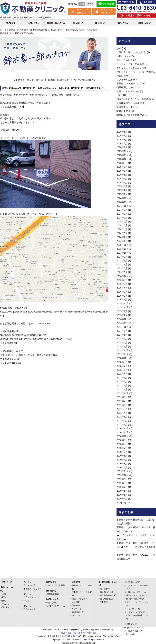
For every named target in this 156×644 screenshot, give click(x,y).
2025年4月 (122, 183)
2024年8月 (122, 214)
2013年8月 (122, 362)
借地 (4, 601)
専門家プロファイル (135, 628)
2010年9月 (122, 440)
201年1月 (121, 503)
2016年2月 (122, 296)
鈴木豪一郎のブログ (18, 30)
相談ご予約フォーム (56, 606)
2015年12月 (123, 303)
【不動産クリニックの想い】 (131, 52)
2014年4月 (122, 343)
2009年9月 (122, 479)
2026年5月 (122, 132)
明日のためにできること (137, 595)
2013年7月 (122, 366)
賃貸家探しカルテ (126, 107)
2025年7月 (122, 171)
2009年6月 (122, 491)
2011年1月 (122, 425)
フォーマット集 (133, 609)
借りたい (122, 23)
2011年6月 (122, 405)
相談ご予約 (52, 603)
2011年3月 (122, 417)
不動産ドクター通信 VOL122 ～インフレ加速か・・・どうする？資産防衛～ (136, 547)
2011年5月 (122, 409)
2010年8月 (122, 444)
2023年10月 (123, 253)
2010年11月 (123, 432)
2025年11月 (123, 155)
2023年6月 (122, 268)
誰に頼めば (7, 607)
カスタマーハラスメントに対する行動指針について (137, 616)
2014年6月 (122, 335)
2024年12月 (123, 198)
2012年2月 (122, 389)
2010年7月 (122, 448)
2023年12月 (123, 245)
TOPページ (7, 582)
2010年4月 (122, 460)
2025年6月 (122, 175)
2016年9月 (122, 280)
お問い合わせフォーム (136, 592)
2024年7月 (122, 218)
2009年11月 (123, 471)
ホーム (3, 30)
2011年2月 (122, 421)
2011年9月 (122, 397)
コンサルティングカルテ (129, 68)
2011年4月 (122, 413)
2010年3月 (122, 464)
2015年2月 (122, 315)
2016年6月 (122, 284)
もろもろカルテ (125, 60)
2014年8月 (122, 331)
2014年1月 (122, 346)
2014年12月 (123, 319)
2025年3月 (122, 186)
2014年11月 (123, 323)
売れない (6, 604)
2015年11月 (123, 307)
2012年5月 (122, 382)
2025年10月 (123, 159)
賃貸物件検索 (53, 594)
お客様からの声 (133, 582)
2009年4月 (122, 499)
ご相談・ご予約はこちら (136, 16)
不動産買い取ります (32, 589)
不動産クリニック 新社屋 (29, 80)
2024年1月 (122, 241)
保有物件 (76, 605)
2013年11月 (123, 354)
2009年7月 (122, 487)
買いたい (78, 23)
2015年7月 (122, 311)
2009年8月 (122, 483)
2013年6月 (122, 370)
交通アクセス (126, 2)
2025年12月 (123, 151)
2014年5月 (122, 339)
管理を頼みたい (56, 23)
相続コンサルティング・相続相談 (134, 99)
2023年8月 (122, 260)
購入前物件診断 (107, 592)
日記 (119, 95)
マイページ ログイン (107, 11)
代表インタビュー (80, 599)
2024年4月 (122, 229)
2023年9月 (122, 257)
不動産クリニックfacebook (134, 633)
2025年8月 (122, 167)
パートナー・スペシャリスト (137, 587)
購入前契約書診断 (108, 595)
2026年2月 (122, 144)
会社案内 (146, 2)
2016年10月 (123, 276)
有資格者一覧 (78, 612)
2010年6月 (122, 452)
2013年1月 (122, 378)
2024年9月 (122, 210)
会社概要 (76, 602)
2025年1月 (122, 194)
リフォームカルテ (126, 80)
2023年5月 (122, 272)
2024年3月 (122, 233)
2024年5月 (122, 225)
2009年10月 (123, 475)
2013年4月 (122, 374)
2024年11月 (123, 202)
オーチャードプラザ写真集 (130, 64)
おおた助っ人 (123, 56)
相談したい (145, 23)
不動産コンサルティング (129, 83)
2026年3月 (122, 140)
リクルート (77, 609)
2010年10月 (123, 436)
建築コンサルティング (128, 91)
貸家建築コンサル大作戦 (129, 103)
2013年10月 (123, 358)
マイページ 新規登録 (82, 11)
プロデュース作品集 (56, 585)
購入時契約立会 (107, 599)
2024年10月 (123, 206)
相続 (4, 594)
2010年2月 (122, 467)
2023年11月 (123, 249)
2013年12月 (123, 350)
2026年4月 (122, 136)
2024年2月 (122, 237)
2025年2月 (122, 190)
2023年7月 (122, 264)
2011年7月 (122, 401)
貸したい (33, 23)
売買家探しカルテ (126, 87)
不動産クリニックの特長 (82, 587)
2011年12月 (123, 393)
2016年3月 (122, 292)
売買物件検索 (29, 609)
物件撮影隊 (105, 589)
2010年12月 (123, 428)
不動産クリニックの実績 (82, 594)
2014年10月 (123, 327)
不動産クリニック (33, 8)
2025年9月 (122, 163)
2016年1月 (122, 300)
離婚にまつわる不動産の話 (130, 115)
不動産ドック (106, 602)
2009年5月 (122, 495)
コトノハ (76, 615)
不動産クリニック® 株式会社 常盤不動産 (78, 633)
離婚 (4, 597)
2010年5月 (122, 456)
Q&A (119, 48)
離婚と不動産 (123, 111)
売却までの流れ (30, 585)
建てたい (100, 23)
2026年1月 (122, 147)
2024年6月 (122, 221)
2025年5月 (122, 179)
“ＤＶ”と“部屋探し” (83, 80)
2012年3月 (122, 385)
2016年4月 (122, 288)
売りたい (11, 23)
